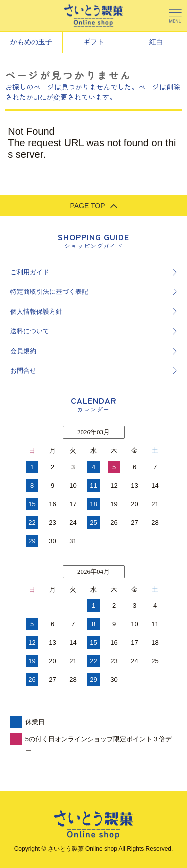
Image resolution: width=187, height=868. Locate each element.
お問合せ (23, 371)
